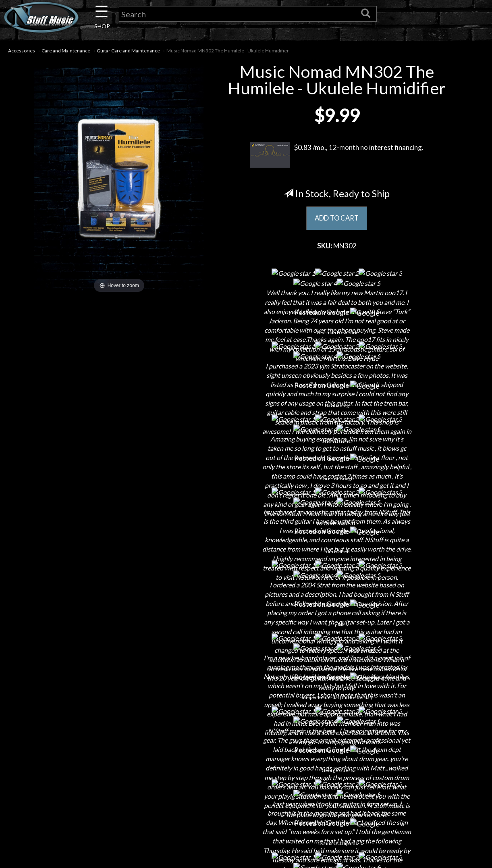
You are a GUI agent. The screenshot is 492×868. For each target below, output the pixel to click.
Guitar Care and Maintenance (128, 52)
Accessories (22, 52)
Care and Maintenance (66, 52)
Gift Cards (246, 790)
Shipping (246, 748)
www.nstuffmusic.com (411, 790)
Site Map (246, 819)
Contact (89, 748)
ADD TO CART (337, 220)
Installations (89, 819)
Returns (246, 762)
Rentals (89, 805)
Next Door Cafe (89, 776)
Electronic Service (89, 847)
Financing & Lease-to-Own (246, 734)
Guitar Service (89, 833)
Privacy (246, 776)
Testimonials (246, 805)
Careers (89, 762)
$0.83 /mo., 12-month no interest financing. (337, 156)
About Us (89, 734)
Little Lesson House (89, 790)
